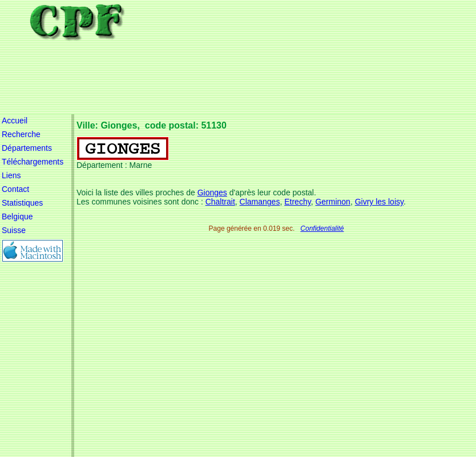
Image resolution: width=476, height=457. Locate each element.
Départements (27, 148)
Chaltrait (220, 202)
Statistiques (22, 203)
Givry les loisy (379, 202)
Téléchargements (33, 162)
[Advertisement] (284, 57)
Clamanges (260, 202)
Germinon (332, 202)
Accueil (15, 121)
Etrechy (297, 202)
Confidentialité (322, 228)
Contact (15, 189)
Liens (11, 175)
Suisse (14, 230)
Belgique (17, 217)
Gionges (212, 193)
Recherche (21, 134)
